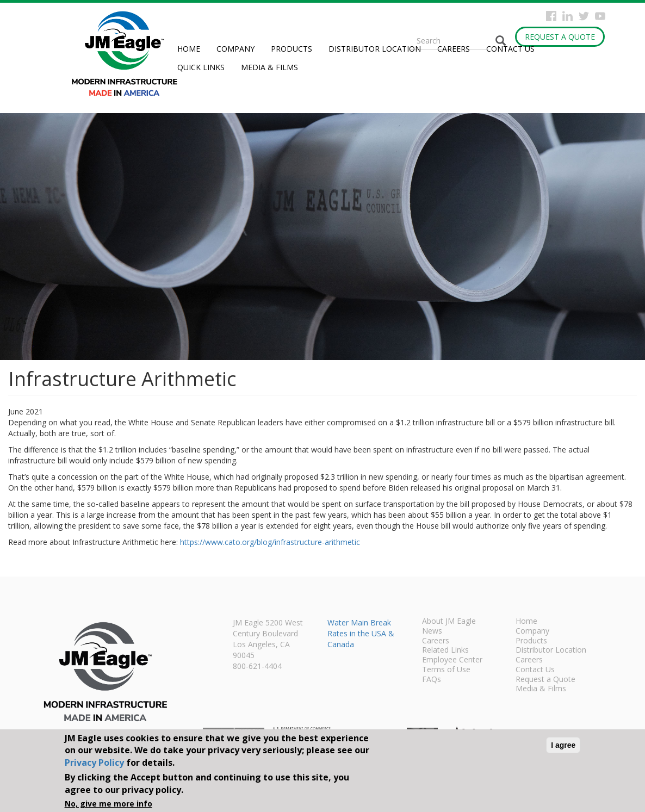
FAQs (432, 680)
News (432, 631)
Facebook (551, 16)
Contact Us (510, 49)
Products (292, 49)
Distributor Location (375, 49)
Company (235, 49)
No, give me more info (108, 804)
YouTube (600, 16)
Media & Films (269, 67)
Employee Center (452, 660)
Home (189, 49)
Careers (454, 49)
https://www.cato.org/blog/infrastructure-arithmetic (270, 542)
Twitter (584, 16)
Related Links (445, 650)
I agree (563, 745)
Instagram (568, 16)
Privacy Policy (94, 763)
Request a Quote (560, 37)
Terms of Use (446, 670)
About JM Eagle (449, 622)
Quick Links (201, 67)
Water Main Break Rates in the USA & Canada (361, 633)
